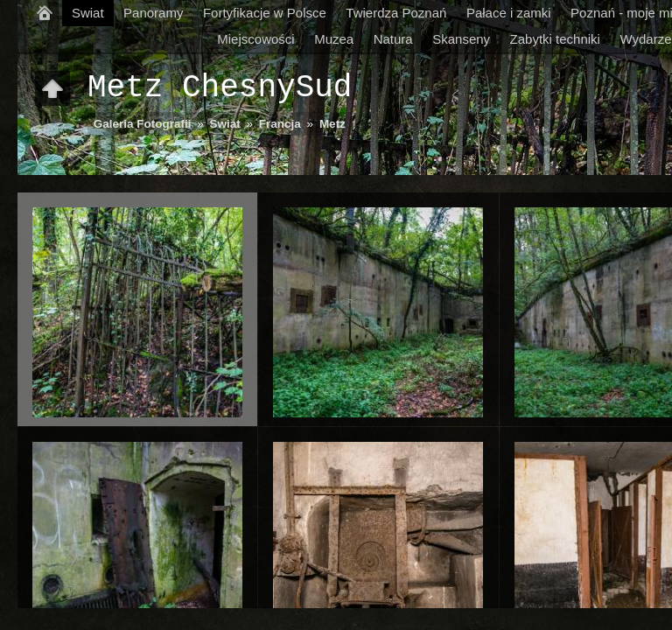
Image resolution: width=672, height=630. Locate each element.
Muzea (334, 39)
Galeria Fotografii (143, 124)
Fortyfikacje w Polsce (265, 13)
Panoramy (153, 13)
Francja (280, 124)
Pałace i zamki (509, 13)
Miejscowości (255, 39)
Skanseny (461, 39)
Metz (332, 124)
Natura (393, 39)
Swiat (88, 13)
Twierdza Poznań (396, 13)
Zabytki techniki (555, 39)
